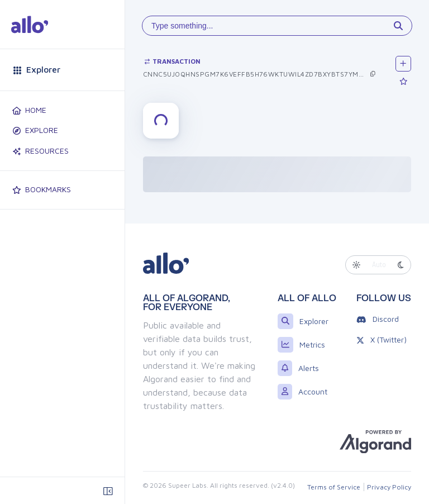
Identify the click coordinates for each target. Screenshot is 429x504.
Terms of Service (334, 487)
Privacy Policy (389, 487)
